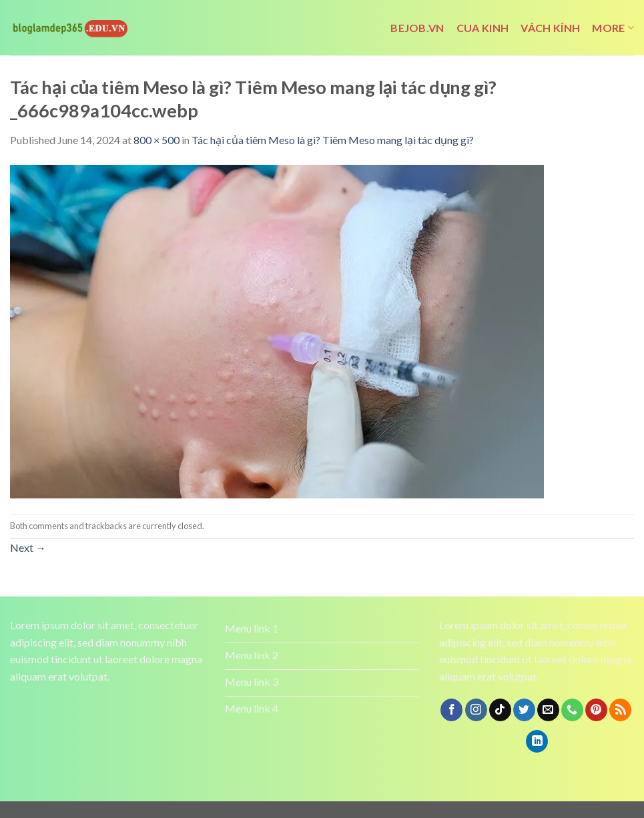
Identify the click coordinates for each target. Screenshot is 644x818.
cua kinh (483, 28)
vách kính (550, 28)
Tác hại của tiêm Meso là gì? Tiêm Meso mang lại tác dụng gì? (333, 140)
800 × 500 (156, 140)
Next (28, 547)
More (613, 28)
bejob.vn (417, 28)
